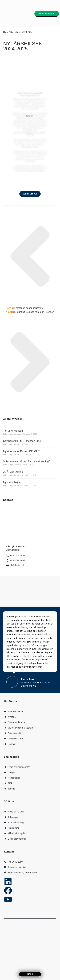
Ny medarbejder (12, 482)
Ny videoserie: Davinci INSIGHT (21, 451)
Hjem (6, 32)
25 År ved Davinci (13, 472)
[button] (3, 650)
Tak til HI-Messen (13, 431)
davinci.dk (29, 116)
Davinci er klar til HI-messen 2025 (22, 441)
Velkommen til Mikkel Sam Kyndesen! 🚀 (26, 462)
